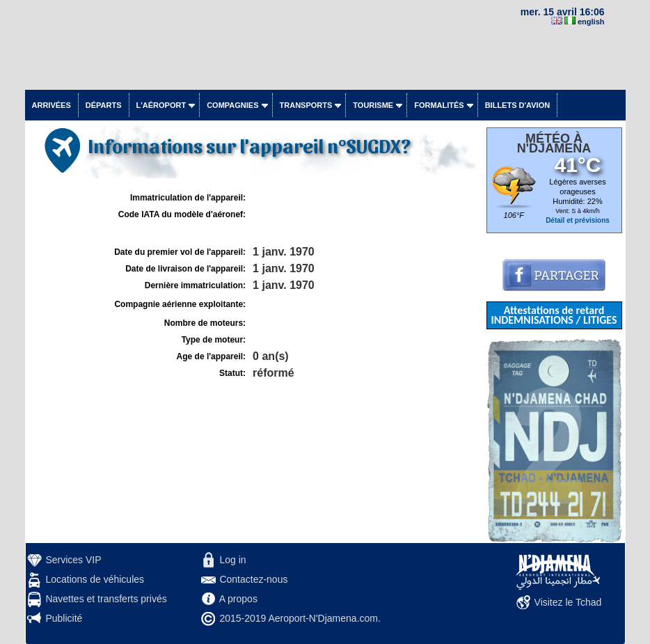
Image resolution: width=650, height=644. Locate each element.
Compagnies (232, 105)
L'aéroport (161, 105)
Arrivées (51, 105)
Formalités (439, 105)
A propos (238, 599)
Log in (232, 560)
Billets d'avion (517, 105)
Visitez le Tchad (568, 602)
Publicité (64, 618)
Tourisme (373, 105)
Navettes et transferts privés (106, 599)
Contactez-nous (253, 579)
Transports (306, 105)
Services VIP (73, 560)
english (591, 22)
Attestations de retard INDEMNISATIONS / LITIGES (554, 315)
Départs (104, 105)
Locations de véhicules (95, 579)
